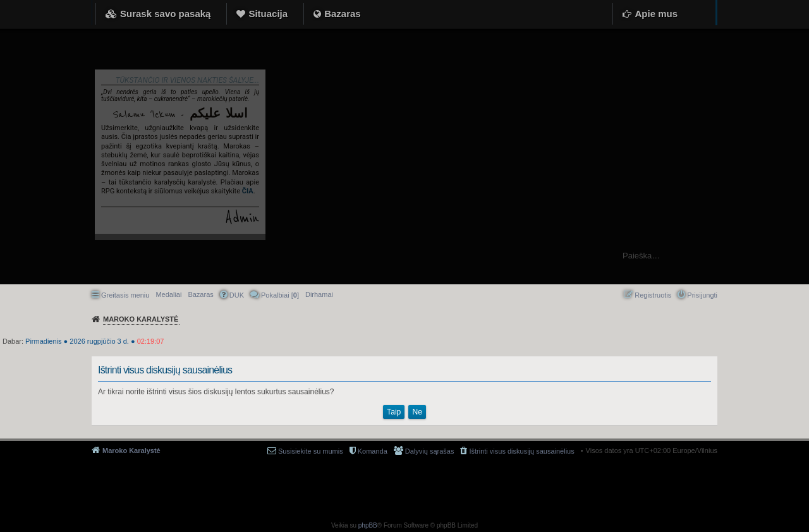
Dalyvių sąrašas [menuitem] (430, 451)
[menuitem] (319, 294)
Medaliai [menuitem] (168, 294)
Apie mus (656, 14)
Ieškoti (793, 256)
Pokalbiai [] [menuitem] (280, 295)
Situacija (268, 14)
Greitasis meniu (125, 295)
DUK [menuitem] (237, 295)
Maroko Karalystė (131, 450)
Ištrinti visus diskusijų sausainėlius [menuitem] (521, 451)
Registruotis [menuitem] (653, 295)
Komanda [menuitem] (373, 451)
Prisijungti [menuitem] (702, 295)
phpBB (368, 525)
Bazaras (343, 14)
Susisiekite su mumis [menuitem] (311, 451)
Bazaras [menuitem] (200, 294)
